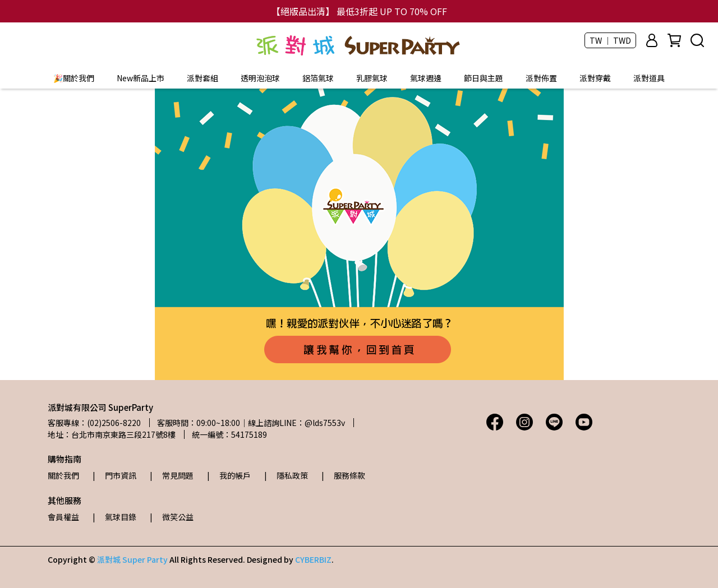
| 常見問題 (172, 475)
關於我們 (63, 475)
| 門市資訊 (114, 475)
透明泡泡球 (260, 78)
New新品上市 (141, 78)
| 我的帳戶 (229, 475)
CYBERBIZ (313, 559)
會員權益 (63, 517)
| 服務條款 (343, 475)
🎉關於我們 (74, 78)
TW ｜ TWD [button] (610, 40)
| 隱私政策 (286, 475)
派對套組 (202, 78)
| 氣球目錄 (114, 517)
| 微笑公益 (172, 517)
